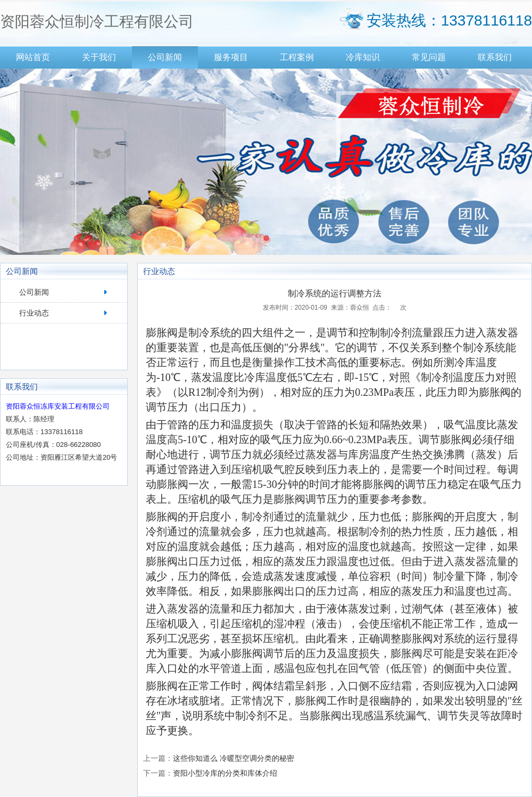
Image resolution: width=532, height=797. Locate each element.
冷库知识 (363, 57)
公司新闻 (165, 57)
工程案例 (297, 57)
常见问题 (429, 57)
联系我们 (495, 57)
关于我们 (99, 57)
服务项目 (231, 57)
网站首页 (33, 57)
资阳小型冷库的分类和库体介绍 (225, 773)
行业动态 (34, 313)
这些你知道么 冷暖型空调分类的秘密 (234, 758)
